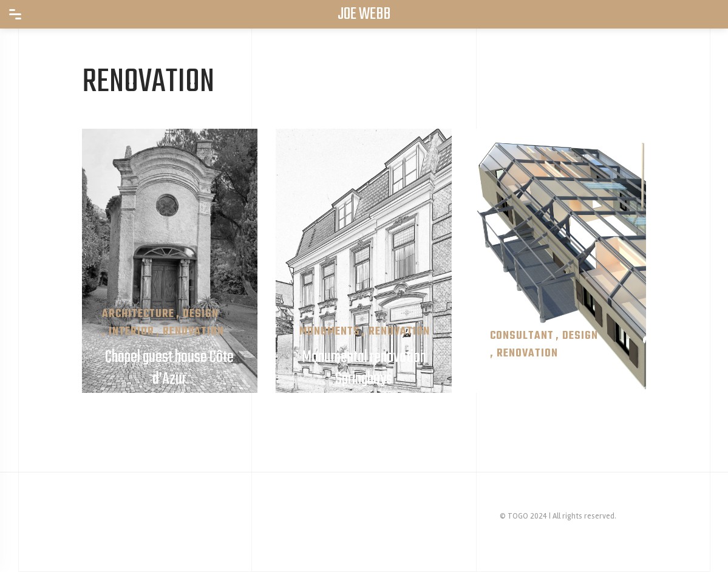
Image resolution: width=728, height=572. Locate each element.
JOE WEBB (364, 15)
